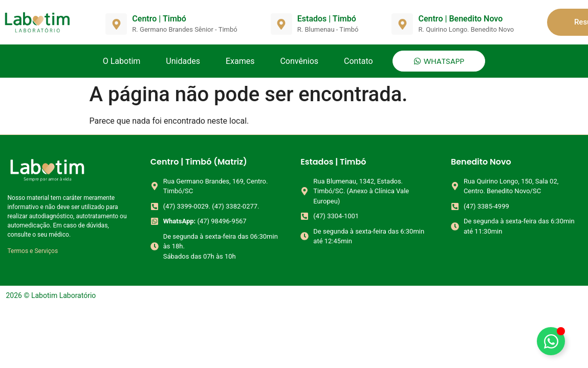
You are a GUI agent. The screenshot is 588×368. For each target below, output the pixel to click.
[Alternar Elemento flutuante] (551, 341)
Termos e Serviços (33, 251)
